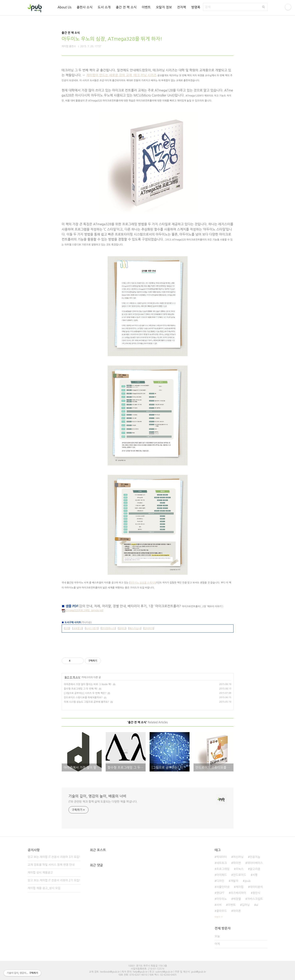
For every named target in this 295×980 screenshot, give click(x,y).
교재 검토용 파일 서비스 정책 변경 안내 (51, 865)
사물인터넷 (223, 887)
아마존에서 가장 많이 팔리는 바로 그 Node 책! (88, 684)
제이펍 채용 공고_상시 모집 (44, 888)
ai (257, 905)
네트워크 (222, 863)
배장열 (237, 899)
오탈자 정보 (164, 7)
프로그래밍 (223, 869)
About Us (64, 7)
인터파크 (149, 628)
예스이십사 (135, 628)
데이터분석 (256, 887)
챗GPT (220, 893)
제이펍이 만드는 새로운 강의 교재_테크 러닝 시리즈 (121, 75)
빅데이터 (222, 857)
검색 (263, 7)
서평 (255, 875)
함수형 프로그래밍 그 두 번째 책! (81, 689)
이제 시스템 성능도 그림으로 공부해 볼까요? (86, 702)
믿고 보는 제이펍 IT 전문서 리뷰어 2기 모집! (54, 880)
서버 (219, 905)
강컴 (67, 628)
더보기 (218, 917)
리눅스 (240, 869)
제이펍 (240, 887)
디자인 (220, 881)
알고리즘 (255, 869)
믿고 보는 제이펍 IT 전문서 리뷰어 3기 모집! (54, 857)
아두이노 (222, 899)
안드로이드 (240, 875)
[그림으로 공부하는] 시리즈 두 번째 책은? (85, 693)
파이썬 (237, 863)
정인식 (256, 893)
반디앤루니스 (108, 628)
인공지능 (255, 857)
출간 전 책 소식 (126, 7)
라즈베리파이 (238, 893)
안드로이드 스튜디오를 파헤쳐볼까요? (83, 698)
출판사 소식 (84, 7)
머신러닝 (238, 857)
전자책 (181, 7)
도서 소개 (104, 7)
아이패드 (222, 875)
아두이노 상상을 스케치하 (143, 583)
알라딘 (122, 628)
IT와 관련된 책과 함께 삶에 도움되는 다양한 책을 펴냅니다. (103, 802)
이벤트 (146, 7)
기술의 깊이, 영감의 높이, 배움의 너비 (97, 796)
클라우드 (222, 911)
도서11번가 (92, 628)
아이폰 (237, 911)
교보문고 (77, 628)
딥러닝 (246, 905)
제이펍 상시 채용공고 (40, 873)
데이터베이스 (255, 863)
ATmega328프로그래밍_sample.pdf (83, 610)
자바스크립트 (255, 899)
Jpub (248, 881)
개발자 (234, 881)
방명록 (196, 7)
